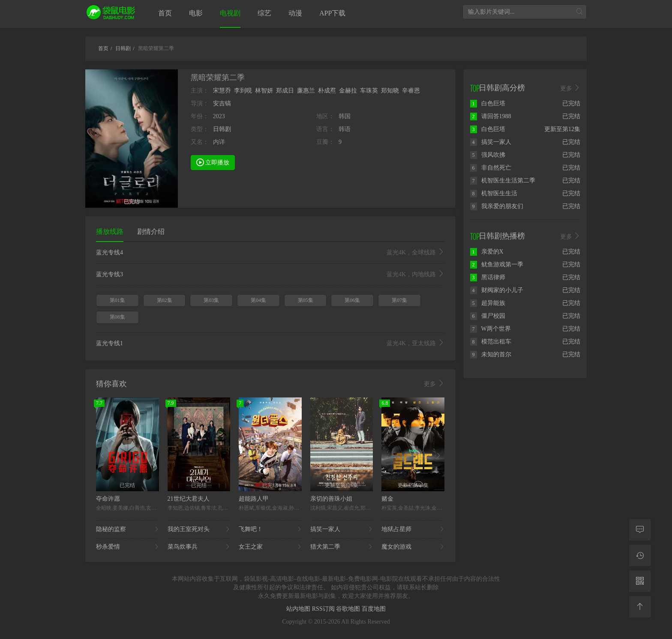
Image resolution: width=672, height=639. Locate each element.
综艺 (264, 13)
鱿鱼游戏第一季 (497, 264)
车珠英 (369, 91)
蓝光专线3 (270, 275)
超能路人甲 (254, 499)
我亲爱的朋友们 (497, 206)
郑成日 (285, 91)
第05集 (306, 300)
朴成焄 (327, 91)
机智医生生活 (494, 193)
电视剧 (230, 13)
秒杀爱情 (127, 547)
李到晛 (243, 91)
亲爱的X (487, 252)
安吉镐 (222, 103)
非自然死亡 (491, 168)
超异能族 (488, 303)
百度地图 (374, 609)
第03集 (211, 300)
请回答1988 (491, 116)
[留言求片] (640, 530)
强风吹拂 (488, 155)
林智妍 (264, 91)
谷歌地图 (349, 609)
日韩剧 (222, 129)
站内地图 (299, 609)
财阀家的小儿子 (497, 290)
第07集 (399, 300)
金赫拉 (348, 91)
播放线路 (110, 231)
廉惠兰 (306, 91)
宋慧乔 (222, 91)
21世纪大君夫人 (189, 499)
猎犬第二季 (342, 547)
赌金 (387, 499)
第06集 (352, 300)
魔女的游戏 (413, 547)
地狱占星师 (413, 529)
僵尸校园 (488, 316)
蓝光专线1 (270, 343)
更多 (434, 384)
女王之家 (270, 547)
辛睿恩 (411, 91)
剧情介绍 (151, 231)
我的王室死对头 (199, 529)
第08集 (117, 317)
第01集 (117, 300)
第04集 (258, 300)
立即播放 (213, 162)
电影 (196, 13)
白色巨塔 (488, 103)
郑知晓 (390, 91)
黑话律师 (488, 277)
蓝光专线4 (270, 253)
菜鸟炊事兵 (199, 547)
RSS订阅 (324, 609)
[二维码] (640, 581)
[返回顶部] (640, 607)
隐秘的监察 (127, 529)
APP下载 (332, 13)
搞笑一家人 (342, 529)
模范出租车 (491, 342)
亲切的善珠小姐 (331, 499)
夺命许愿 (108, 499)
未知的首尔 (491, 354)
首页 (165, 13)
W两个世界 (490, 329)
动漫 (295, 13)
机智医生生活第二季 (503, 181)
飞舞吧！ (270, 529)
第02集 (165, 300)
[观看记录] (640, 555)
